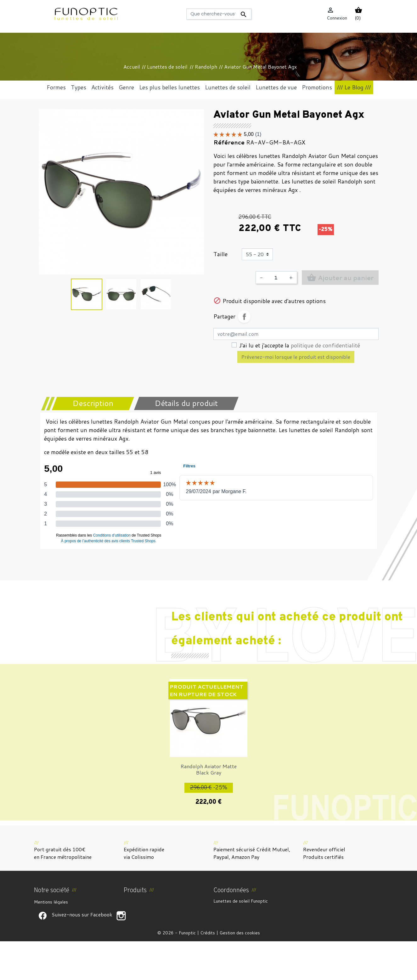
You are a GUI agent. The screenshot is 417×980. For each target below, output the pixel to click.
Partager (244, 317)
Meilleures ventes (141, 917)
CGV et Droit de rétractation (63, 910)
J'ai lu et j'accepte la (300, 345)
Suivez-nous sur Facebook (43, 955)
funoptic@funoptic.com (266, 934)
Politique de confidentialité (61, 932)
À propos (43, 917)
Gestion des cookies (240, 972)
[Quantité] (276, 278)
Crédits (208, 972)
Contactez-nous (50, 940)
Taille (220, 254)
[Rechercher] (219, 14)
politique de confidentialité (325, 345)
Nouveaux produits (142, 910)
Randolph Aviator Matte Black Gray (209, 769)
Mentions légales (51, 902)
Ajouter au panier (340, 278)
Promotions (135, 902)
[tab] (89, 403)
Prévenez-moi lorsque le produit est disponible (296, 357)
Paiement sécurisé (52, 925)
